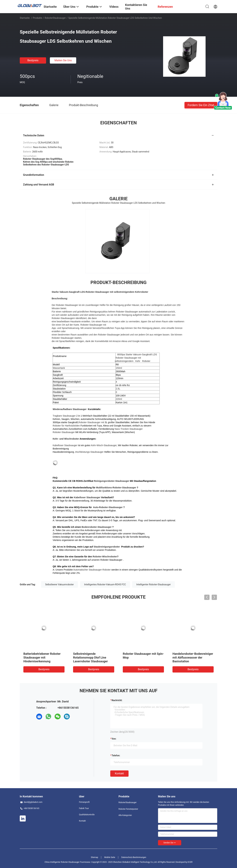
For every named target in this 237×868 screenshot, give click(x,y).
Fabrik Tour (84, 808)
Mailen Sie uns (63, 60)
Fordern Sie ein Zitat (201, 105)
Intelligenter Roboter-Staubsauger (153, 584)
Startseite (25, 18)
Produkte (38, 18)
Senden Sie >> (170, 843)
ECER (190, 862)
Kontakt (119, 773)
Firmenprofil (84, 802)
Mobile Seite (110, 857)
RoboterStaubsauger (55, 18)
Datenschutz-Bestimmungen (134, 857)
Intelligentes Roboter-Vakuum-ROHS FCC (105, 584)
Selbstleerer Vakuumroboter (60, 584)
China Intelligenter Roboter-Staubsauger (62, 862)
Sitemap (94, 857)
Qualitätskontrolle (87, 815)
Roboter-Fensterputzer (128, 809)
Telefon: (116, 755)
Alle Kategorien (125, 815)
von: (114, 739)
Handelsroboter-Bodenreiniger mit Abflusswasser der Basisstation (193, 657)
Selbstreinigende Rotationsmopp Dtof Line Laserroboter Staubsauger (90, 657)
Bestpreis (33, 60)
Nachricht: (117, 700)
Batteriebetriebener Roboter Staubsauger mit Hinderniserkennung (42, 657)
